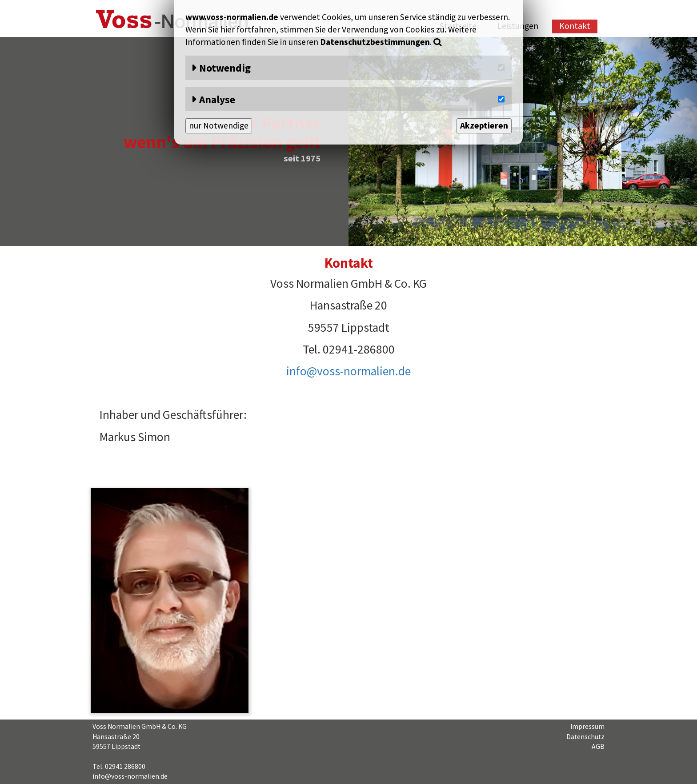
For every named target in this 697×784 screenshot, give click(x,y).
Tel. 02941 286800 (119, 766)
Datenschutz (585, 737)
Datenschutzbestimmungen (375, 42)
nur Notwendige (219, 125)
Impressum (587, 726)
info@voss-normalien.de (348, 371)
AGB (598, 746)
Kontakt (575, 26)
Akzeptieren (484, 125)
